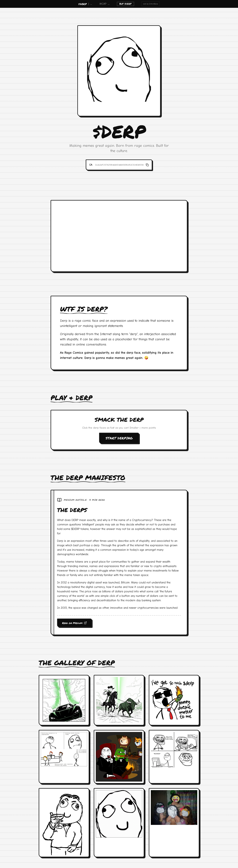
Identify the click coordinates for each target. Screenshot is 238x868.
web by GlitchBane (151, 4)
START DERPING (119, 438)
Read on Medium (74, 623)
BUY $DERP (126, 4)
